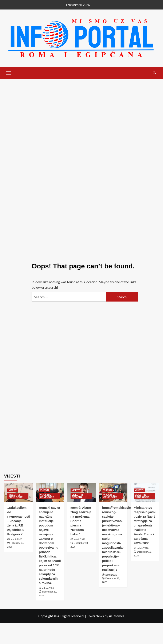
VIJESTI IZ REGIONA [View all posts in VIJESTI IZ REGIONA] (77, 496)
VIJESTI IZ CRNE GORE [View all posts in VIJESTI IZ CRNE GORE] (16, 496)
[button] (8, 72)
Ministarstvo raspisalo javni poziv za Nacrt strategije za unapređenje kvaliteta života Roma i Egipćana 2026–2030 (145, 525)
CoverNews (95, 616)
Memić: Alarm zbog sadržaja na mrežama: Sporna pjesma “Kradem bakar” (81, 521)
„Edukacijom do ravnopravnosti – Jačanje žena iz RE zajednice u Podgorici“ (19, 521)
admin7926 (16, 539)
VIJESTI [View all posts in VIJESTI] (13, 490)
